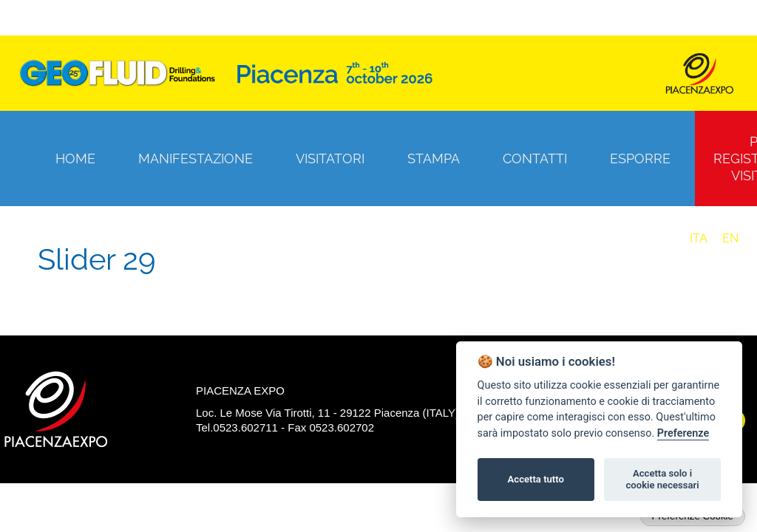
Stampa (434, 158)
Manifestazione (196, 158)
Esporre (640, 158)
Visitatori (330, 158)
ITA (699, 238)
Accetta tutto (536, 479)
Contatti (535, 158)
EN (730, 238)
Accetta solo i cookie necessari (662, 479)
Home (75, 158)
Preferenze (683, 433)
